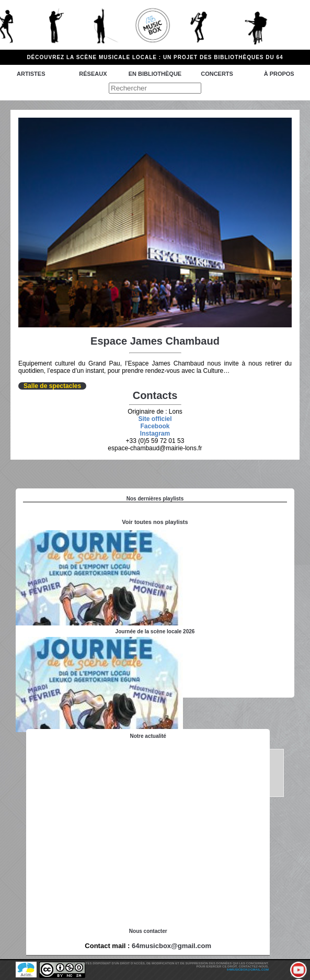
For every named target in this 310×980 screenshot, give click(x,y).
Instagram (155, 434)
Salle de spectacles (52, 386)
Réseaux (93, 74)
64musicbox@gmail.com (171, 946)
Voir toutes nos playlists (155, 522)
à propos (279, 74)
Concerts (217, 74)
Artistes (31, 74)
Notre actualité (148, 736)
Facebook (155, 426)
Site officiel (155, 419)
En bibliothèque (155, 74)
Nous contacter (148, 931)
